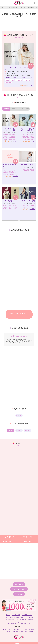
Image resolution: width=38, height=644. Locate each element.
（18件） (15, 141)
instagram (19, 584)
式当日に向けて (27, 615)
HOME (8, 615)
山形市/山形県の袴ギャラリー (19, 314)
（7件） (33, 141)
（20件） (33, 209)
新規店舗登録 (12, 623)
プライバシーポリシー (12, 619)
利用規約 (31, 617)
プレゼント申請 (28, 537)
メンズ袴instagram (19, 589)
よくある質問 (16, 615)
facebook (19, 594)
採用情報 (30, 619)
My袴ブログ (28, 541)
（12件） (31, 86)
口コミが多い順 (15, 109)
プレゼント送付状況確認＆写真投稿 (15, 617)
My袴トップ (9, 537)
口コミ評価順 (25, 109)
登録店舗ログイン (24, 623)
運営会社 (23, 619)
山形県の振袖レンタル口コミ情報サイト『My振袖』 (19, 629)
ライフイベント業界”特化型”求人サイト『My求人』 (19, 631)
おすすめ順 (6, 109)
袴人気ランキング (9, 541)
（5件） (16, 176)
